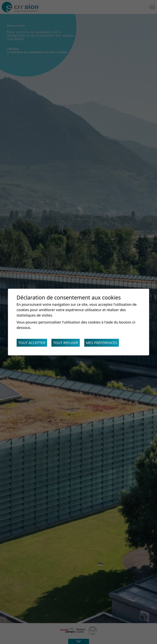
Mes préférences (102, 343)
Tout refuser (66, 343)
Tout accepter (32, 343)
